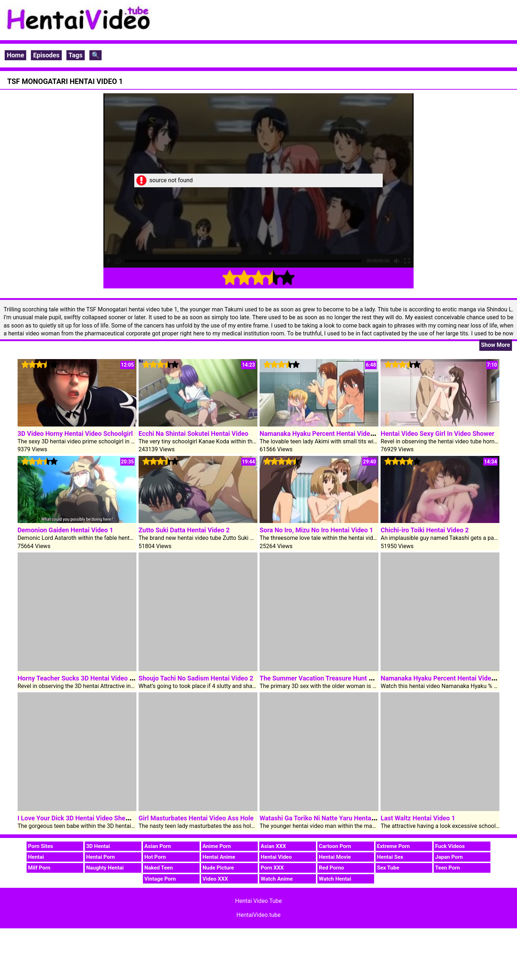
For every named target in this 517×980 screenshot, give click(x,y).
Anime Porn (217, 846)
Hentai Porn (101, 857)
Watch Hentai (335, 879)
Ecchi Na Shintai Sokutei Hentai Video (194, 434)
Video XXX (215, 879)
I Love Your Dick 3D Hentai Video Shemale (79, 818)
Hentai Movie (335, 857)
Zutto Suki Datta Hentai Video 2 (184, 530)
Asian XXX (273, 846)
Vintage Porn (160, 879)
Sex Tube (388, 868)
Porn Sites (41, 846)
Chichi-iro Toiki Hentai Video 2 (425, 530)
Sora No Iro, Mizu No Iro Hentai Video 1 (316, 530)
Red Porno (331, 868)
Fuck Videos (450, 846)
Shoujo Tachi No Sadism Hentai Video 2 (196, 678)
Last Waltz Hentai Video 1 (418, 818)
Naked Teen (159, 868)
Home (15, 55)
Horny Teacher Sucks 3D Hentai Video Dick (80, 678)
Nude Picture (218, 868)
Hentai (36, 857)
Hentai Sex (390, 857)
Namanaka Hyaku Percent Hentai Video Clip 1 (326, 434)
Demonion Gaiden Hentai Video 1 (66, 530)
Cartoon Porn (335, 846)
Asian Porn (158, 846)
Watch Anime (277, 879)
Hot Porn (155, 857)
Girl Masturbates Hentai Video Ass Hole (196, 818)
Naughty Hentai (105, 868)
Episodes (46, 55)
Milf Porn (39, 868)
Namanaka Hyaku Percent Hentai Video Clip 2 (447, 678)
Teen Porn (448, 868)
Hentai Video (276, 857)
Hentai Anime (219, 857)
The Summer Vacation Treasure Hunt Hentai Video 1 (335, 678)
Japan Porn (449, 857)
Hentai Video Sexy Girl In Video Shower (437, 434)
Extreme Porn (393, 846)
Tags (76, 55)
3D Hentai (98, 846)
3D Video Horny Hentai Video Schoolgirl (75, 434)
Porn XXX (272, 868)
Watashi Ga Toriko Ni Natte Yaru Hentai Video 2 (328, 818)
